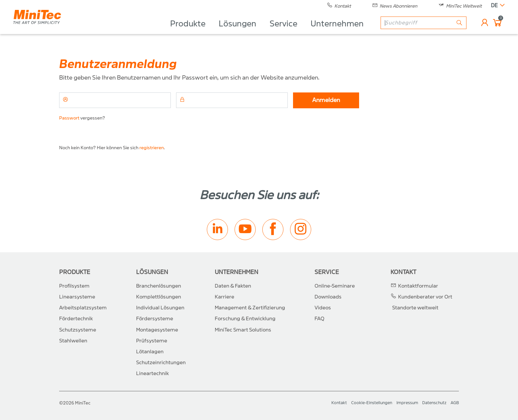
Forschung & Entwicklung (245, 319)
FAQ (319, 319)
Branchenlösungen (159, 286)
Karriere (224, 297)
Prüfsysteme (152, 341)
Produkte (188, 32)
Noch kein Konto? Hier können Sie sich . (112, 148)
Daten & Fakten (233, 286)
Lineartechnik (152, 373)
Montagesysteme (157, 330)
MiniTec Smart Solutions (243, 330)
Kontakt (403, 272)
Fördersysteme (155, 319)
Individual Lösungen (160, 308)
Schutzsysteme (78, 330)
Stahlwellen (73, 341)
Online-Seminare (335, 286)
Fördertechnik (76, 319)
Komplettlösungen (159, 297)
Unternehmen (337, 32)
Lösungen (238, 32)
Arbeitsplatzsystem (83, 308)
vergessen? (82, 118)
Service (283, 32)
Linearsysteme (77, 297)
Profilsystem (74, 286)
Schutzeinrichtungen (161, 363)
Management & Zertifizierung (250, 308)
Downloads (328, 297)
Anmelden (326, 100)
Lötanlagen (150, 352)
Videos (323, 308)
